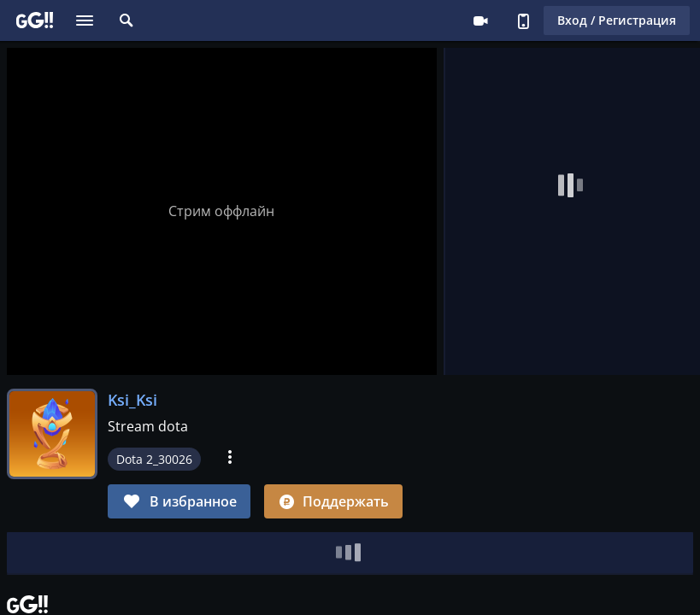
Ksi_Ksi (132, 400)
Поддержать (333, 501)
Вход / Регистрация (617, 20)
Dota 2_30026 (154, 459)
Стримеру (480, 20)
